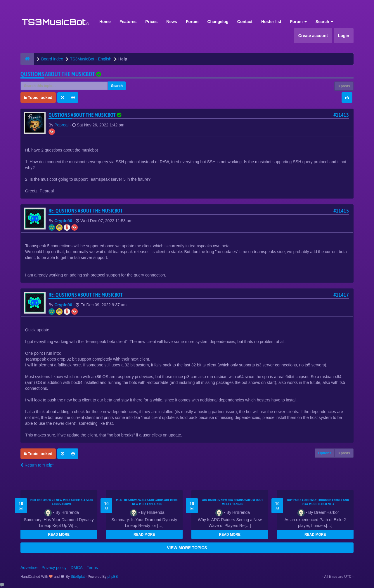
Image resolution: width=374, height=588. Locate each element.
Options (325, 453)
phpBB (113, 577)
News (172, 22)
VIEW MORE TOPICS (187, 548)
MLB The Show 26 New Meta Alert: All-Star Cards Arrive (62, 502)
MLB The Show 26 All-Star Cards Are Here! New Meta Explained (147, 502)
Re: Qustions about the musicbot (86, 211)
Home (105, 22)
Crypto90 (63, 221)
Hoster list (271, 22)
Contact (245, 22)
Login (344, 36)
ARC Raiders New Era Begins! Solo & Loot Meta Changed (233, 502)
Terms (92, 568)
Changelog (218, 22)
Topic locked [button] (38, 98)
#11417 (341, 295)
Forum (192, 22)
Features (128, 22)
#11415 (341, 211)
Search (324, 22)
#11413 (341, 115)
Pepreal (61, 125)
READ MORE (59, 535)
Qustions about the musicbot (58, 74)
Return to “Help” (37, 465)
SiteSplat (77, 577)
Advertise (29, 568)
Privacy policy (54, 568)
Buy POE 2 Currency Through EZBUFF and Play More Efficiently (318, 502)
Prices (151, 22)
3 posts (344, 86)
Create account (313, 36)
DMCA (77, 568)
